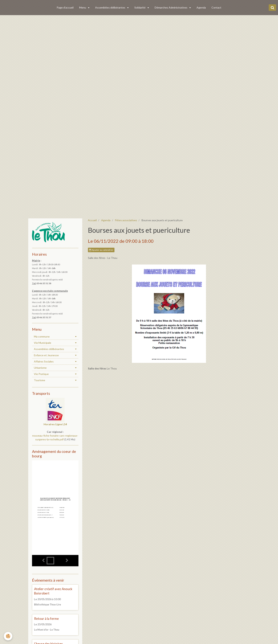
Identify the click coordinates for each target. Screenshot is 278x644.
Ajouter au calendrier (101, 250)
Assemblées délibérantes (110, 7)
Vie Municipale (43, 343)
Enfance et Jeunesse (46, 355)
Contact (216, 7)
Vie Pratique (41, 374)
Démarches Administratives (171, 7)
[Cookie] (8, 636)
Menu (83, 7)
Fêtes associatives (126, 220)
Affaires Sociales (44, 361)
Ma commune (42, 336)
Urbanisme (40, 368)
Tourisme (40, 380)
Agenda (201, 7)
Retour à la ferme (46, 619)
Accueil (92, 220)
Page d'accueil (65, 7)
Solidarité (140, 7)
